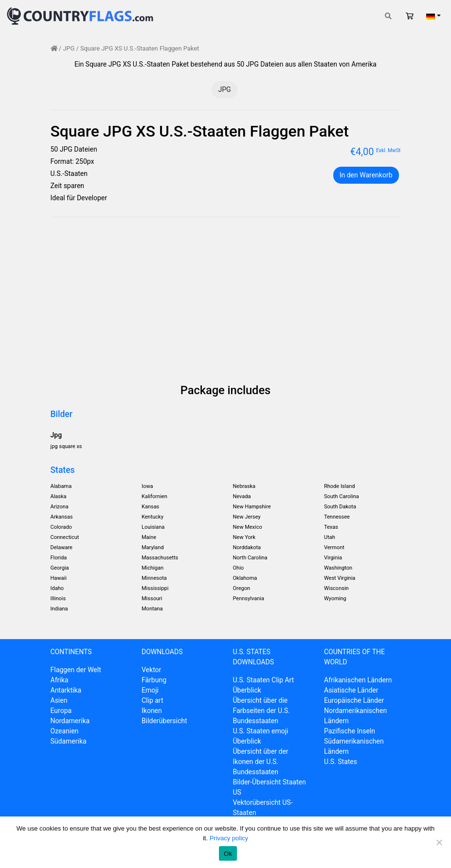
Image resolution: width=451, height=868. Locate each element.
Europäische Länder (354, 700)
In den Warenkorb (366, 175)
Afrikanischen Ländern (358, 680)
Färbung (154, 680)
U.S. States (341, 762)
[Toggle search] (388, 16)
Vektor (151, 670)
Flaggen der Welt (76, 670)
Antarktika (66, 690)
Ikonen (152, 711)
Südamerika (69, 741)
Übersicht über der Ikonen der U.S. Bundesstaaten (261, 762)
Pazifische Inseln (350, 731)
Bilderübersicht (164, 721)
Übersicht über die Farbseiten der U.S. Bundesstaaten (262, 711)
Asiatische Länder (351, 690)
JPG (69, 48)
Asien (59, 700)
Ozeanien (65, 731)
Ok (228, 854)
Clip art (153, 700)
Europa (61, 711)
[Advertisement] (226, 302)
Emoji (150, 690)
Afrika (60, 680)
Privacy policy (229, 838)
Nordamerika (70, 721)
